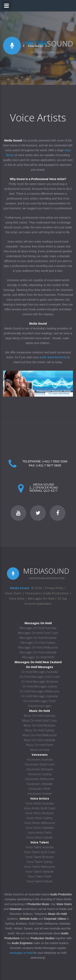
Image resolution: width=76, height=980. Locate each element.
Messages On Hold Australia (38, 628)
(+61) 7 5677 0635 (49, 465)
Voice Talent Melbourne (40, 867)
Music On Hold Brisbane (40, 725)
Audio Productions (56, 593)
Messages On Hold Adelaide (38, 652)
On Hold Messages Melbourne (40, 691)
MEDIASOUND (46, 571)
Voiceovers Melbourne (40, 779)
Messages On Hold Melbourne (38, 647)
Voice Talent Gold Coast (40, 852)
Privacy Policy (54, 588)
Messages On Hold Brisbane (38, 638)
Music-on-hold (40, 750)
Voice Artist (17, 598)
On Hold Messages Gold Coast (40, 677)
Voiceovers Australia (40, 759)
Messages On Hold (41, 598)
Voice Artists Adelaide (40, 828)
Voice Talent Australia (40, 847)
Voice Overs (14, 593)
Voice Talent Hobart (40, 881)
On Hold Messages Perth (40, 701)
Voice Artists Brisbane (40, 813)
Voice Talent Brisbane (40, 857)
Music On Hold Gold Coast (40, 720)
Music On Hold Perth (40, 745)
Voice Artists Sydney (40, 818)
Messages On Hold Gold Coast (38, 633)
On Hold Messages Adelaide (40, 696)
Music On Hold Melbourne (40, 735)
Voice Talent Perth (40, 876)
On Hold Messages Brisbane (40, 682)
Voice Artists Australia (40, 803)
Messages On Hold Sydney (38, 643)
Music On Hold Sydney (40, 730)
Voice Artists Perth (40, 833)
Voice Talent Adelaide (40, 872)
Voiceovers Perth (40, 789)
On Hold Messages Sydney (40, 686)
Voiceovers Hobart (40, 794)
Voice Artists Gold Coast (40, 808)
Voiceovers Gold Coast (40, 764)
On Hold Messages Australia (40, 672)
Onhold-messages (40, 706)
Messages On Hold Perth (38, 657)
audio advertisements (53, 357)
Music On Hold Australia (40, 716)
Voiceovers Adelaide (40, 784)
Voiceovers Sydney (40, 774)
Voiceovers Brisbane (40, 769)
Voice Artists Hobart (40, 837)
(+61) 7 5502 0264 (55, 461)
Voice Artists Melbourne (40, 823)
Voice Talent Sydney (40, 862)
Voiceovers (33, 593)
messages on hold (21, 953)
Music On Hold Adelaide (40, 740)
